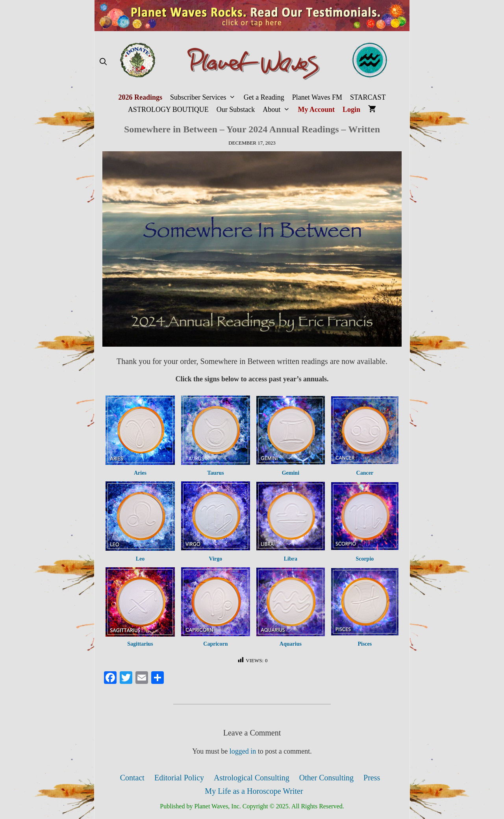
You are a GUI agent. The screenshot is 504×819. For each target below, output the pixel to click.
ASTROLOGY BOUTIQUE (168, 110)
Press (372, 778)
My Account (317, 110)
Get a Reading (264, 97)
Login (351, 110)
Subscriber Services (205, 97)
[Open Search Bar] (103, 62)
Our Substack (236, 110)
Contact (132, 778)
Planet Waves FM (317, 97)
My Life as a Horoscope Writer (254, 791)
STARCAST (368, 97)
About (278, 110)
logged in (243, 751)
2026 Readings (140, 97)
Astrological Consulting (252, 778)
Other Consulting (326, 778)
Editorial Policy (179, 778)
